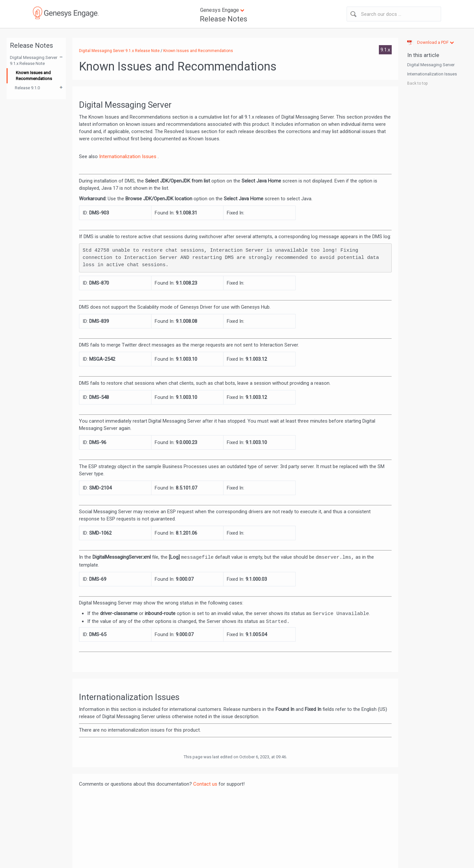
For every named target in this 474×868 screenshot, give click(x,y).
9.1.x (385, 50)
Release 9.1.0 (27, 88)
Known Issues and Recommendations (34, 76)
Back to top (417, 83)
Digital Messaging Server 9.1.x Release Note (34, 60)
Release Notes (224, 19)
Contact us (205, 784)
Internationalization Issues (128, 156)
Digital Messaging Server (431, 65)
